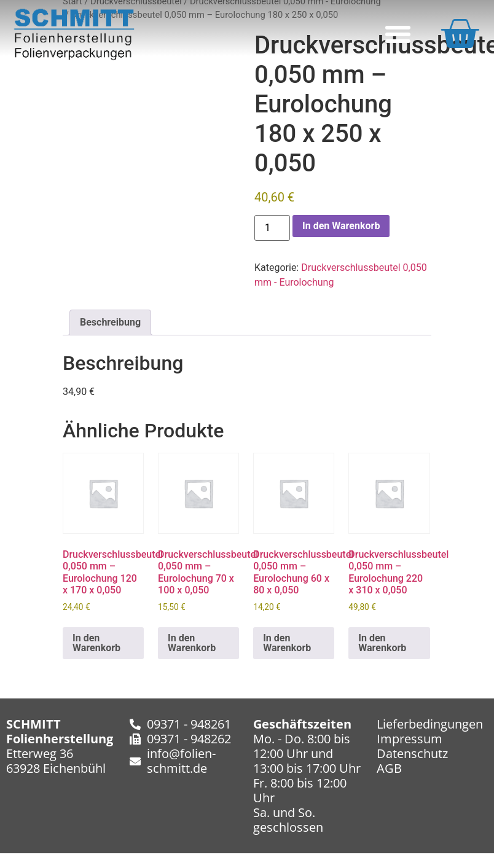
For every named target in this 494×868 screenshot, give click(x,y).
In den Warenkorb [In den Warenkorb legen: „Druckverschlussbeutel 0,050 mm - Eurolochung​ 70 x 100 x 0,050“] (192, 643)
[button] (398, 34)
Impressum (410, 739)
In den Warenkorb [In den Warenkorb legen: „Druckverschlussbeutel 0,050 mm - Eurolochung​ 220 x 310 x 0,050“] (382, 643)
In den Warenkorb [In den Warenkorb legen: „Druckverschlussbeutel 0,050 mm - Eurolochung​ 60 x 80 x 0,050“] (287, 643)
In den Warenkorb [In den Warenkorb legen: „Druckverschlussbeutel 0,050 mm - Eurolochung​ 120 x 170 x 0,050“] (96, 643)
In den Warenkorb (341, 226)
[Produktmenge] (272, 228)
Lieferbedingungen (430, 724)
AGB (389, 768)
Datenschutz (412, 753)
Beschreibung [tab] (110, 322)
